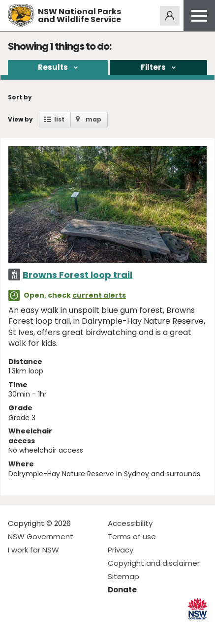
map (93, 119)
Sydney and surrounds (162, 474)
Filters (153, 67)
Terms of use (132, 537)
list (59, 119)
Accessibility (130, 523)
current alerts (99, 295)
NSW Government (41, 537)
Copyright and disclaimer (154, 563)
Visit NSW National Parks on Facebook (17, 629)
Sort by (20, 97)
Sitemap (123, 576)
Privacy (121, 550)
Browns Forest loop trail (77, 275)
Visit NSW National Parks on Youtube (59, 629)
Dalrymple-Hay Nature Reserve (61, 474)
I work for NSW (33, 550)
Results (53, 67)
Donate (122, 590)
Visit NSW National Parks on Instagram (38, 629)
